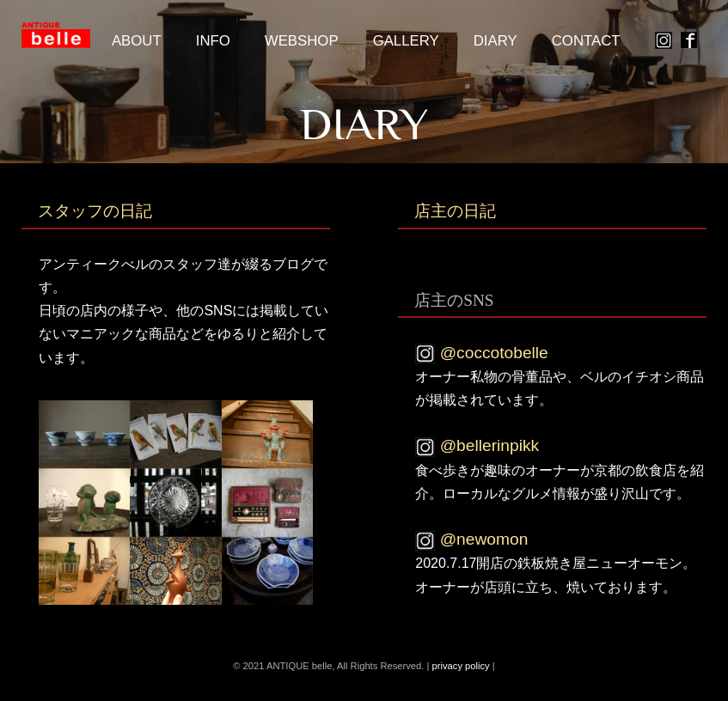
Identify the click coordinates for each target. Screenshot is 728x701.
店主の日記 (455, 211)
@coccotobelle (481, 353)
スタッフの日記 (95, 211)
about (137, 41)
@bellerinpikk (477, 445)
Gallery (406, 41)
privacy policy (462, 666)
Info (213, 41)
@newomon (471, 539)
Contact (586, 41)
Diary (496, 41)
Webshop (302, 41)
